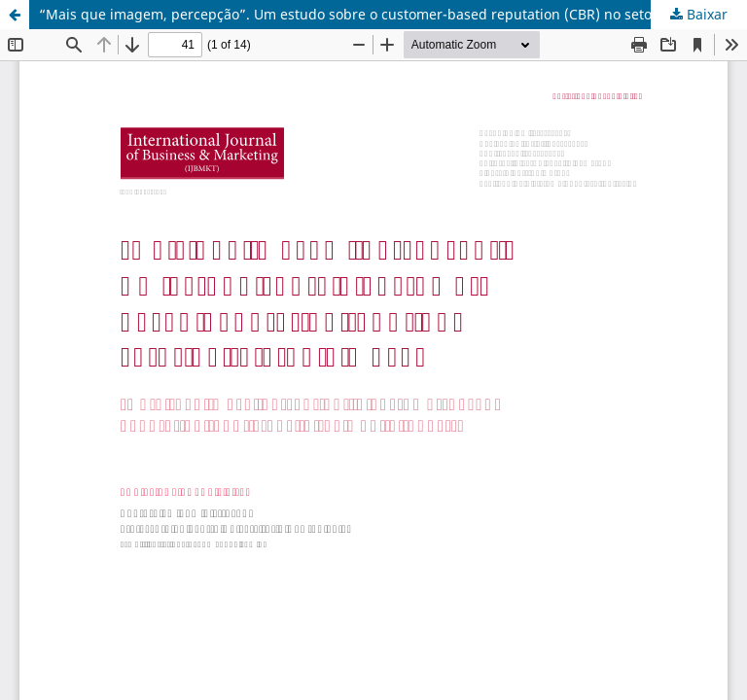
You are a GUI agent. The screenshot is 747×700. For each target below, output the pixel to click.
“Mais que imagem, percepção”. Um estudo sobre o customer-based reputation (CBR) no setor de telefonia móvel (393, 14)
